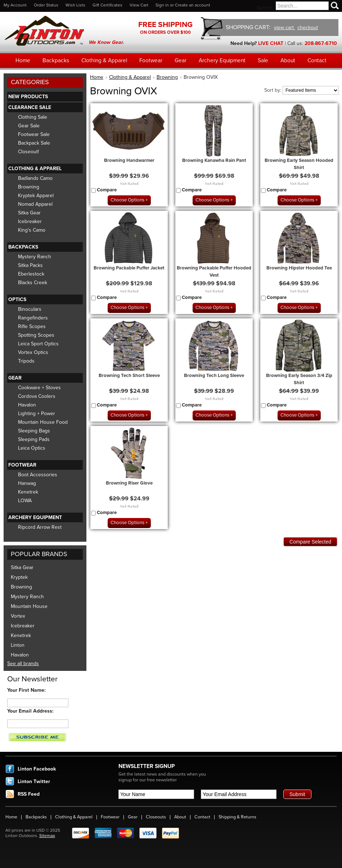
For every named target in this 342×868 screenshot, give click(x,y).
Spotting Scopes (36, 335)
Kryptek (19, 577)
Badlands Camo (35, 178)
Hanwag (27, 483)
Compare (107, 190)
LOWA (25, 501)
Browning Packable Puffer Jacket (129, 268)
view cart (285, 28)
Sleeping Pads (34, 439)
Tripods (26, 361)
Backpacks (23, 247)
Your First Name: (26, 690)
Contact (202, 817)
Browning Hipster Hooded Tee (299, 268)
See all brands (23, 664)
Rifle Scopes (32, 326)
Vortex (18, 616)
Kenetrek (28, 492)
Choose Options (127, 200)
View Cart (139, 5)
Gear (15, 378)
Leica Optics (32, 448)
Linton (18, 645)
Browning (29, 187)
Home (97, 77)
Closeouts (156, 817)
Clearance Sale (30, 107)
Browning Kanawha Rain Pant (214, 160)
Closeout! (28, 152)
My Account (15, 5)
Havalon (27, 405)
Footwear (22, 465)
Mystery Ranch (35, 257)
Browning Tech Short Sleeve (129, 376)
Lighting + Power (37, 413)
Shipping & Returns (237, 817)
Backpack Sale (34, 143)
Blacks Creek (33, 283)
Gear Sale (29, 126)
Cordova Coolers (37, 396)
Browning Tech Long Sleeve (214, 376)
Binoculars (30, 309)
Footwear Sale (34, 134)
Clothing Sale (33, 117)
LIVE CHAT (271, 43)
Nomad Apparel (35, 204)
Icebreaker (30, 221)
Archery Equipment (35, 517)
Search (264, 8)
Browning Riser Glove (129, 483)
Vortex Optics (33, 352)
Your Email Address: (30, 711)
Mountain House (29, 606)
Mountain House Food (43, 422)
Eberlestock (31, 274)
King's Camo (32, 230)
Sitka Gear (29, 213)
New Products (28, 97)
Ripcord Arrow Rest (40, 527)
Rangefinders (33, 318)
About (180, 817)
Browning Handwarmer (129, 160)
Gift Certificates (107, 5)
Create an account (193, 5)
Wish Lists (75, 5)
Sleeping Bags (34, 431)
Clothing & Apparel (35, 169)
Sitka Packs (30, 265)
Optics (17, 299)
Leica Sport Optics (38, 344)
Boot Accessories (38, 475)
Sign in (162, 5)
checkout (308, 28)
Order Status (46, 5)
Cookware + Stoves (39, 388)
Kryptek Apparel (36, 196)
